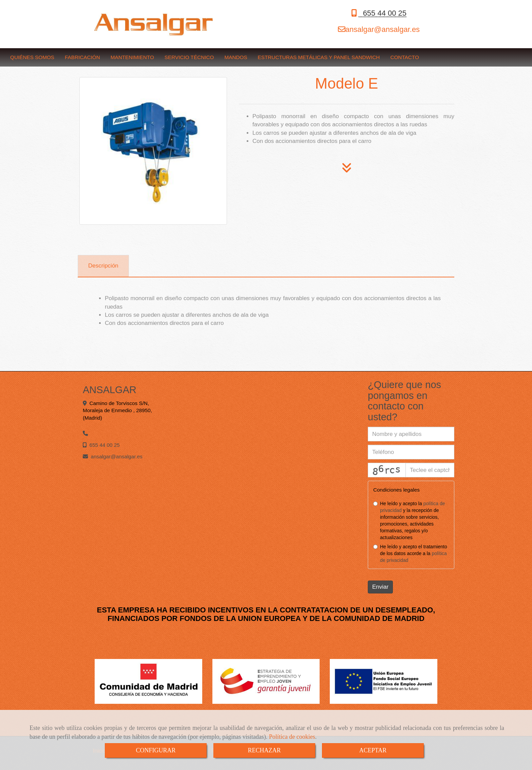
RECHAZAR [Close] (264, 750)
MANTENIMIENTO (132, 57)
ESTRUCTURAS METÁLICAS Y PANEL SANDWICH (319, 57)
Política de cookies (292, 737)
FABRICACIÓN (82, 57)
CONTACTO (404, 57)
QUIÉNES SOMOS (32, 57)
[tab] (103, 266)
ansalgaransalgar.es (383, 29)
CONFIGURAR (156, 750)
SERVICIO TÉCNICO (189, 57)
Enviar (380, 587)
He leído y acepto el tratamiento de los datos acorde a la (410, 553)
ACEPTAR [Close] (373, 750)
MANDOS (236, 57)
